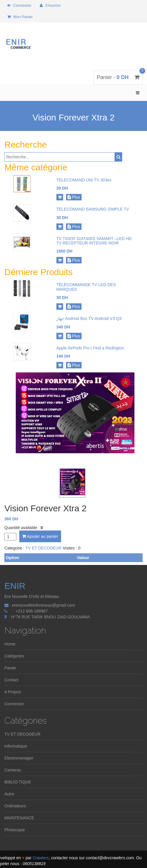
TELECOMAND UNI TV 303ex (84, 180)
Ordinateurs (15, 806)
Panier (10, 668)
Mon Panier (20, 17)
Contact (11, 680)
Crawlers (41, 858)
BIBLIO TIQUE (18, 782)
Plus (74, 197)
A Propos (13, 692)
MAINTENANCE (19, 818)
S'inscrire (50, 5)
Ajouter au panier (40, 536)
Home (10, 644)
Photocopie (15, 830)
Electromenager (19, 758)
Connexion (19, 5)
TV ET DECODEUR (43, 548)
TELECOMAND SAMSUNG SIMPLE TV (93, 209)
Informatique (16, 746)
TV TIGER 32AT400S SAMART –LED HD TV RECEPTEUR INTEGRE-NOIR (94, 241)
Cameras (13, 770)
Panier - (118, 77)
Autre (9, 794)
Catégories (14, 656)
